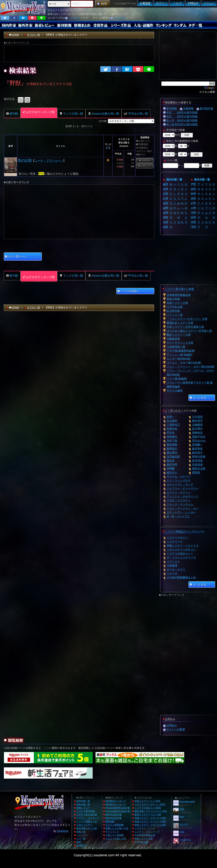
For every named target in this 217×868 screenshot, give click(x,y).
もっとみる (198, 398)
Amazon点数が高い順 (104, 114)
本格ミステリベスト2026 (147, 801)
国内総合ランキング (116, 801)
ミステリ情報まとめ (87, 822)
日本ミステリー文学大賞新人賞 (185, 327)
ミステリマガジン (177, 538)
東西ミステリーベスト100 (148, 815)
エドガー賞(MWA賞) (179, 359)
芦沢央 (171, 433)
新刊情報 (172, 108)
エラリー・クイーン (179, 492)
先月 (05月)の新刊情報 (182, 116)
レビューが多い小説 (116, 839)
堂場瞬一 (197, 445)
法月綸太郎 (173, 457)
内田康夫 (172, 437)
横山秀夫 (172, 453)
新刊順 (12, 114)
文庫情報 (188, 108)
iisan (182, 817)
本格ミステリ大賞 (177, 303)
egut (182, 809)
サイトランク (112, 832)
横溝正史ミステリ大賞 (180, 323)
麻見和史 (197, 449)
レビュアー (82, 835)
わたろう (184, 824)
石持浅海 (197, 465)
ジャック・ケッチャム (180, 504)
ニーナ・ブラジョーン (49, 161)
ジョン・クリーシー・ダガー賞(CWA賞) (190, 367)
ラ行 (193, 222)
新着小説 (81, 832)
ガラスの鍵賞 (175, 391)
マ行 (193, 213)
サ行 (193, 194)
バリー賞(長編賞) (177, 379)
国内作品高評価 (113, 815)
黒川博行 (197, 429)
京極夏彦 (197, 425)
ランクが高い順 (71, 114)
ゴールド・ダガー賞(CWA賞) (184, 363)
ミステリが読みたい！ (180, 554)
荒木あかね (199, 441)
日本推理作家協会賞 (179, 295)
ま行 (166, 213)
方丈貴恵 (197, 417)
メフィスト (173, 561)
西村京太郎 (199, 469)
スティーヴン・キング (180, 484)
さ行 (166, 194)
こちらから (74, 18)
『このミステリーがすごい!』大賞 (187, 319)
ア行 (193, 184)
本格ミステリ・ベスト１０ (183, 546)
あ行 (166, 184)
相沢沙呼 (172, 465)
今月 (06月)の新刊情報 (182, 112)
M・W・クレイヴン (178, 516)
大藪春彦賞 (173, 339)
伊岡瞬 (171, 469)
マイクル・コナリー (179, 476)
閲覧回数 (110, 822)
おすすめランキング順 (39, 112)
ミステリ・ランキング (88, 818)
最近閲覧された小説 (87, 828)
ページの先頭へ (128, 291)
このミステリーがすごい (181, 550)
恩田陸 (196, 473)
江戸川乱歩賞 (175, 307)
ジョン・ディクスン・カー (183, 508)
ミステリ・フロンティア (147, 832)
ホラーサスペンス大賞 (180, 343)
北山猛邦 (172, 421)
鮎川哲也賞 (173, 311)
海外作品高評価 (113, 818)
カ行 (193, 189)
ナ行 (193, 203)
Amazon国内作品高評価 (118, 808)
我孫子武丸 (199, 437)
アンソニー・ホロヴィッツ (183, 496)
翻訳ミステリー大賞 (179, 335)
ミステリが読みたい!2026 (148, 808)
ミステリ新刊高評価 (87, 815)
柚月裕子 (197, 453)
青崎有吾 (197, 433)
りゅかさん (185, 840)
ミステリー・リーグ (145, 828)
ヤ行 (193, 217)
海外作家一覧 (202, 179)
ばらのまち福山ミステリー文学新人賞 (189, 331)
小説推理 (172, 565)
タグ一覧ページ (16, 256)
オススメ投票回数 (115, 825)
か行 (166, 189)
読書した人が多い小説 (117, 828)
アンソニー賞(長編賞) (179, 355)
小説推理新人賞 (176, 347)
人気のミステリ (84, 825)
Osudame (63, 831)
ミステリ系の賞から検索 (179, 289)
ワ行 (193, 227)
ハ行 (193, 208)
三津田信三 (173, 425)
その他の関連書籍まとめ (181, 577)
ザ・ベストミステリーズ (181, 557)
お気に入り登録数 (115, 835)
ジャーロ (172, 573)
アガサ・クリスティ (179, 500)
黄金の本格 (173, 299)
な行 (166, 203)
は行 (166, 208)
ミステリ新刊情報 (86, 811)
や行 (166, 217)
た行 (166, 198)
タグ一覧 (81, 839)
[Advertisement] (160, 14)
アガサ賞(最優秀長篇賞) (181, 351)
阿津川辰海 (199, 457)
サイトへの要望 (176, 729)
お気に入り (145, 166)
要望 (79, 842)
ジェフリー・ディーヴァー (183, 488)
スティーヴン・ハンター (181, 512)
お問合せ (172, 725)
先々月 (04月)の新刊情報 (182, 120)
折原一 (171, 417)
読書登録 (145, 160)
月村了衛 (172, 441)
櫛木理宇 (197, 421)
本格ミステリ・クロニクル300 (150, 825)
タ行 (193, 198)
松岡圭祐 (172, 429)
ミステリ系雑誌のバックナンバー (185, 531)
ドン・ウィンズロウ (179, 480)
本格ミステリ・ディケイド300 (150, 822)
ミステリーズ (175, 542)
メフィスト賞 (175, 315)
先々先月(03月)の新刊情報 (182, 124)
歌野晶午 (172, 449)
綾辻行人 (172, 473)
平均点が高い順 (136, 114)
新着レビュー (83, 808)
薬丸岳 (171, 461)
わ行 (166, 227)
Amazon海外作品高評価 (118, 811)
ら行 (166, 222)
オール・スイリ (176, 569)
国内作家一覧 (174, 179)
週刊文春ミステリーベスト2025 (151, 811)
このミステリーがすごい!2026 (150, 804)
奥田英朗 (172, 445)
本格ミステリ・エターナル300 (150, 818)
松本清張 (197, 461)
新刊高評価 (206, 108)
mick (182, 832)
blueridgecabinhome (190, 802)
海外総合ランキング (116, 804)
